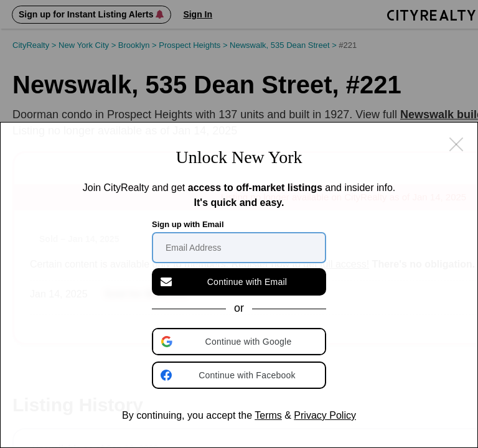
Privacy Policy (325, 415)
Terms (268, 415)
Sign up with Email (188, 224)
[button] (240, 342)
